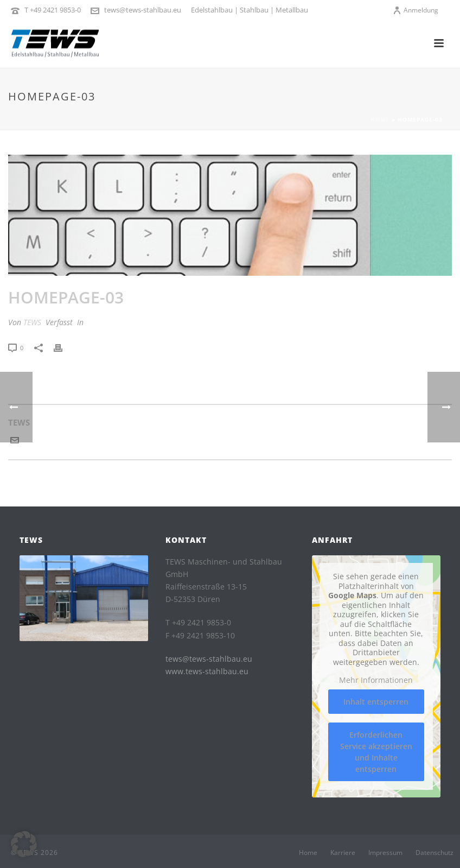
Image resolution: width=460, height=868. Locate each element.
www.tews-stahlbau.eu (207, 671)
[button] (24, 844)
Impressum (385, 853)
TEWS (32, 322)
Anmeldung (416, 10)
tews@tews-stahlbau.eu (143, 10)
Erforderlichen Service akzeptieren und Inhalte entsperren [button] (376, 751)
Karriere (343, 853)
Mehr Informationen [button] (376, 680)
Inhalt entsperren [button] (376, 701)
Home (380, 119)
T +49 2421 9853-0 (53, 10)
